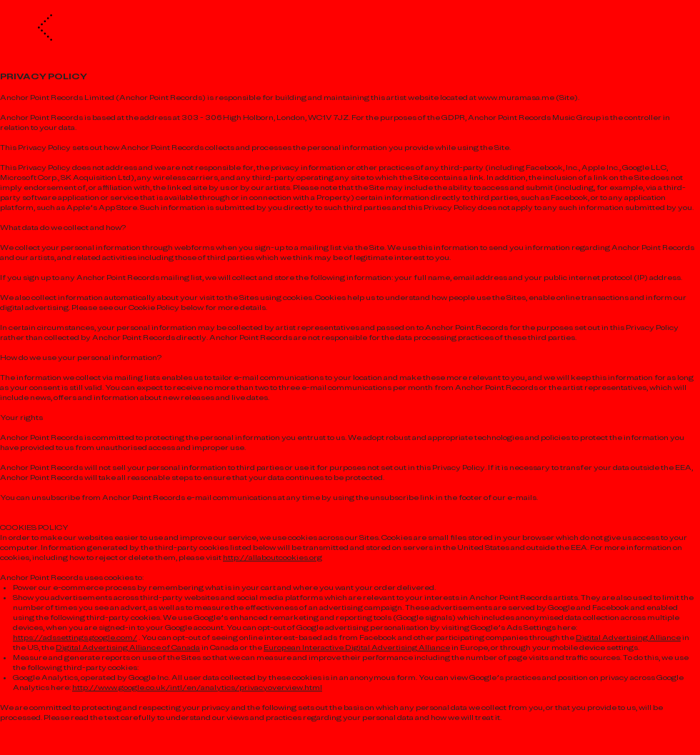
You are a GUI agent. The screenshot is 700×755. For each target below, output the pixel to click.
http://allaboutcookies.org (272, 557)
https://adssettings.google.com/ (75, 637)
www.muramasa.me (516, 97)
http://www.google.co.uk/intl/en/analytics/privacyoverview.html (197, 687)
